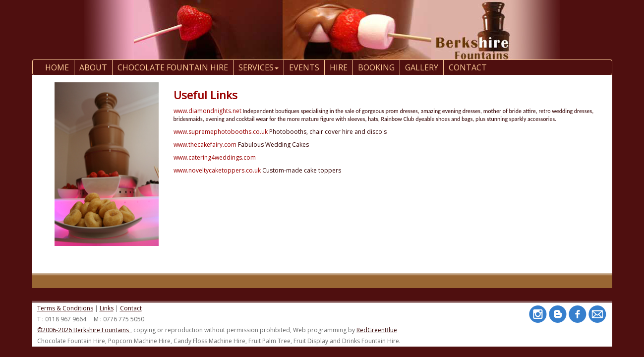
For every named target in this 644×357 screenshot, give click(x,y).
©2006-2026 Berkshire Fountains (84, 330)
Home (57, 67)
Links (107, 308)
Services (259, 67)
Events (304, 67)
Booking (376, 67)
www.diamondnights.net (207, 111)
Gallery (422, 67)
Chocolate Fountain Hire (173, 67)
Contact (131, 308)
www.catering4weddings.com (215, 157)
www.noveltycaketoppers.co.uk (217, 170)
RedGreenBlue (377, 330)
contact (468, 67)
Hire (339, 67)
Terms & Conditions (65, 308)
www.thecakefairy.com (205, 145)
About (93, 67)
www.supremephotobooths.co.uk (221, 132)
